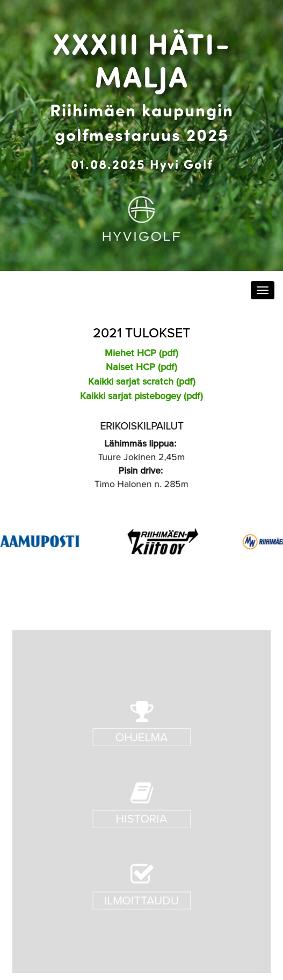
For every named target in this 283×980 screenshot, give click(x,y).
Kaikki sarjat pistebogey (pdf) (141, 396)
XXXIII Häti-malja (142, 59)
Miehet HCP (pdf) (141, 353)
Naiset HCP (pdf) (141, 367)
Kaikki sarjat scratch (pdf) (142, 381)
